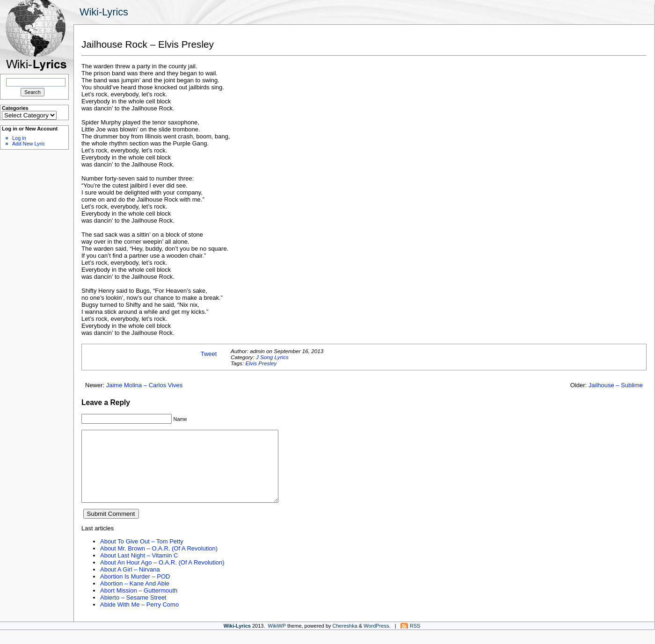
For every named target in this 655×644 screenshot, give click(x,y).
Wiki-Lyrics (104, 12)
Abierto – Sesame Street (133, 611)
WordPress (376, 640)
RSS (415, 640)
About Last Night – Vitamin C (139, 569)
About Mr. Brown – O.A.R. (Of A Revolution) (159, 562)
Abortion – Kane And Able (135, 597)
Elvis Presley (261, 363)
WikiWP (277, 640)
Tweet (209, 354)
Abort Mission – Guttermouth (139, 604)
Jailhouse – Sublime (616, 385)
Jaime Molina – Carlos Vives (145, 385)
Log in (19, 138)
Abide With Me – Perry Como (139, 619)
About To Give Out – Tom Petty (142, 555)
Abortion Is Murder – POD (135, 590)
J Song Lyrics (272, 357)
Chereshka (345, 640)
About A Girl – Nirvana (130, 583)
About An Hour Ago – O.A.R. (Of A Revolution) (162, 576)
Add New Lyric (29, 144)
